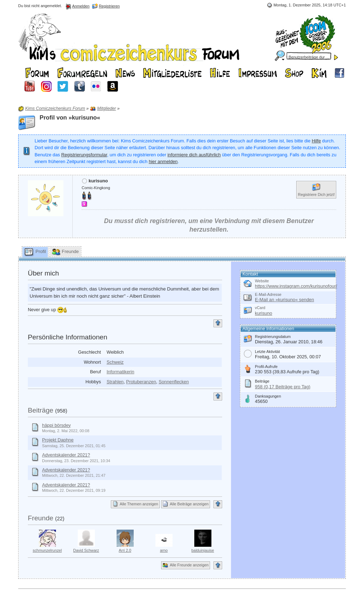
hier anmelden (163, 161)
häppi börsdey (56, 425)
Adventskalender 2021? (66, 455)
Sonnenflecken (174, 382)
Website (262, 281)
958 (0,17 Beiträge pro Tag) (283, 387)
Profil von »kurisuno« (70, 118)
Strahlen (115, 382)
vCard (260, 308)
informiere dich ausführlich (194, 155)
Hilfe (316, 141)
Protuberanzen (141, 382)
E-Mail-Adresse (268, 294)
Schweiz (115, 362)
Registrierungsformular (84, 155)
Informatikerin (121, 372)
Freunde (40, 518)
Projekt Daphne (58, 440)
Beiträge (40, 410)
